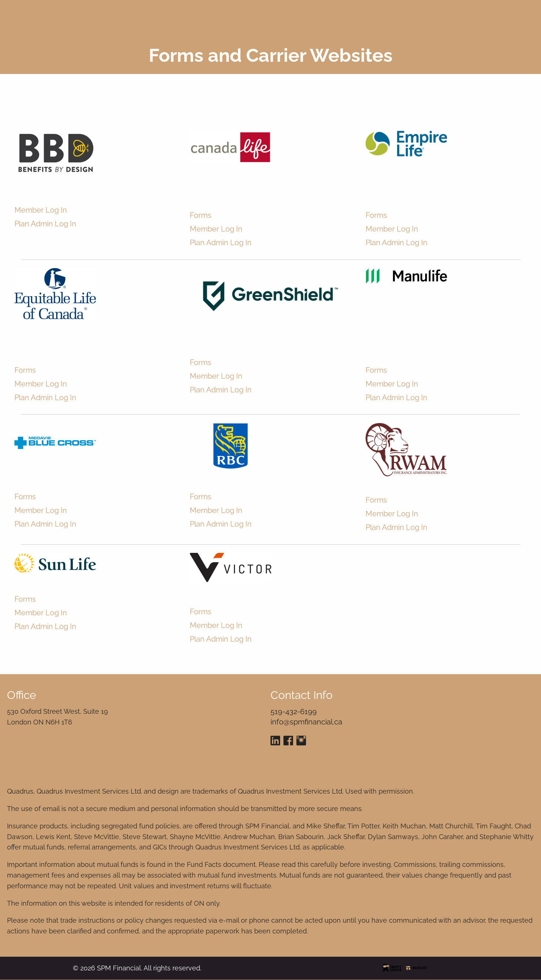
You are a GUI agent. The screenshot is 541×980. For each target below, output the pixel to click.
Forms (201, 221)
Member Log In (41, 215)
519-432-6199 (294, 712)
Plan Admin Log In (45, 229)
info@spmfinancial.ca (306, 722)
